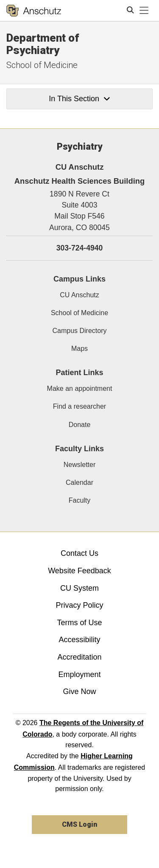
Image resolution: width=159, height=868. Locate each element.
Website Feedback (79, 571)
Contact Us (79, 553)
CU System (79, 588)
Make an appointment (80, 388)
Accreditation (79, 657)
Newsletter (80, 465)
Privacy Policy (79, 605)
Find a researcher (79, 406)
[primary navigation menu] (144, 11)
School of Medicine (42, 65)
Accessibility (79, 640)
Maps (79, 349)
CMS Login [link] (79, 824)
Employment (79, 674)
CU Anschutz (79, 295)
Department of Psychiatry (43, 44)
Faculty (80, 500)
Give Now (79, 692)
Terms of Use (79, 623)
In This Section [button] (79, 99)
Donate (80, 425)
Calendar (79, 482)
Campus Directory (79, 331)
